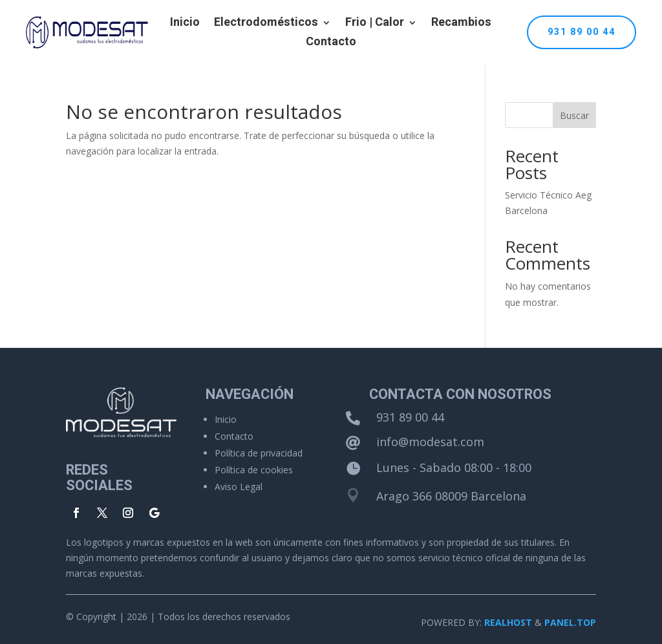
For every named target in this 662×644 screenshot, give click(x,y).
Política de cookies (254, 470)
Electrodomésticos (266, 25)
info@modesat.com (430, 442)
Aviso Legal (239, 487)
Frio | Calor (375, 25)
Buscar (574, 115)
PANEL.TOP (570, 622)
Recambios (461, 25)
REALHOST (508, 622)
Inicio (185, 25)
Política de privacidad (259, 453)
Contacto (331, 44)
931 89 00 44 (582, 32)
